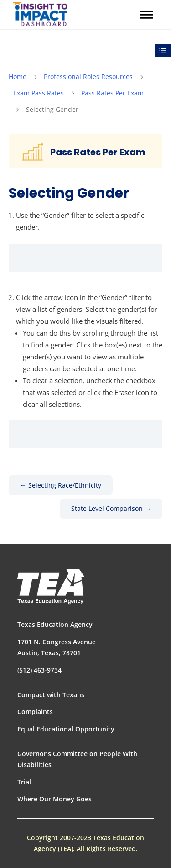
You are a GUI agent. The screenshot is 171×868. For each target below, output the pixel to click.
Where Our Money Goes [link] (54, 799)
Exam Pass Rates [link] (39, 93)
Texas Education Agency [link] (55, 624)
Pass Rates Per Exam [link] (112, 93)
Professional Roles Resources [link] (88, 76)
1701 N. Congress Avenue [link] (57, 642)
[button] (146, 15)
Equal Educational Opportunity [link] (66, 729)
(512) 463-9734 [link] (39, 670)
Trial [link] (24, 782)
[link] (40, 14)
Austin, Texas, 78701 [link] (49, 653)
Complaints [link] (35, 712)
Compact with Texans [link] (51, 695)
